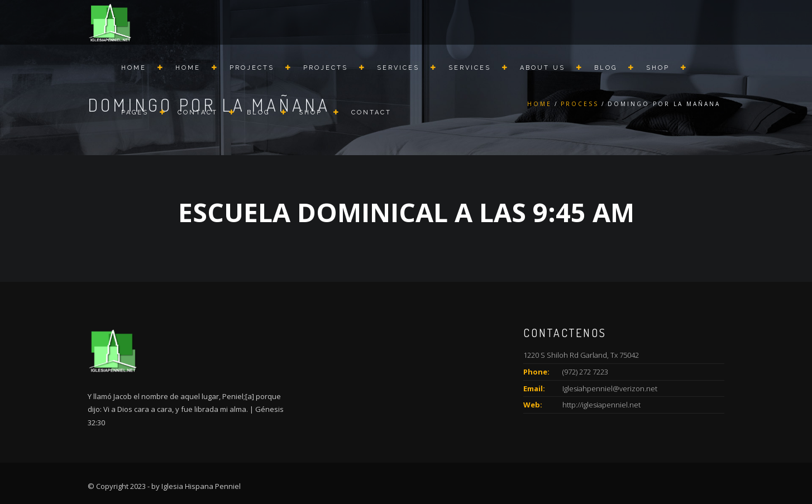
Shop (658, 68)
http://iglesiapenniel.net (601, 405)
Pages (135, 112)
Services (398, 68)
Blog (606, 68)
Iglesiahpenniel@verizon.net (610, 388)
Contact (198, 112)
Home (134, 68)
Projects (252, 68)
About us (543, 68)
